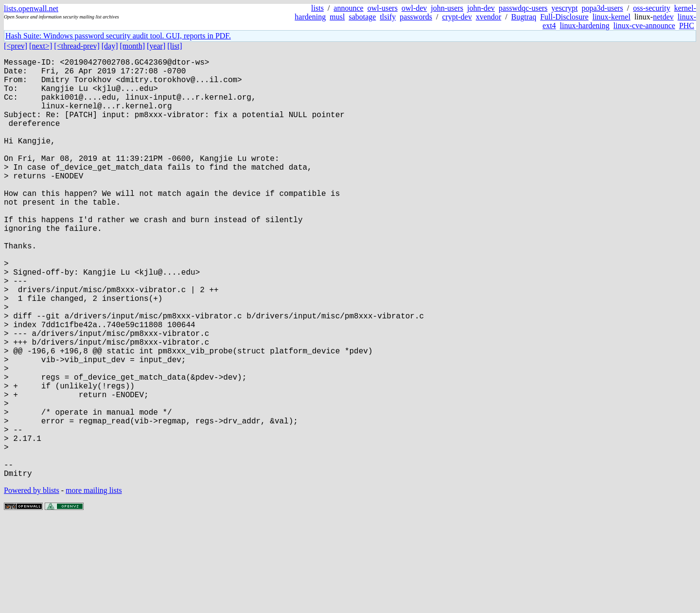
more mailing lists (94, 584)
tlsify (388, 17)
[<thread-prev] (77, 46)
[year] (156, 46)
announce (348, 8)
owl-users (383, 8)
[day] (110, 46)
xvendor (489, 17)
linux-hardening (585, 26)
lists (317, 8)
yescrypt (564, 8)
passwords (416, 17)
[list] (175, 46)
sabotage (362, 17)
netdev (663, 17)
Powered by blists (32, 584)
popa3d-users (602, 8)
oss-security (651, 8)
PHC (687, 26)
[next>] (41, 46)
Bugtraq (524, 17)
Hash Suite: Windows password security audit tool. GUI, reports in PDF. (118, 36)
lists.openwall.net (31, 9)
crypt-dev (457, 17)
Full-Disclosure (564, 17)
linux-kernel (612, 17)
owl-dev (414, 8)
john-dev (481, 8)
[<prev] (16, 46)
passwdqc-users (523, 8)
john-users (447, 8)
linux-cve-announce (644, 26)
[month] (133, 46)
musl (337, 17)
